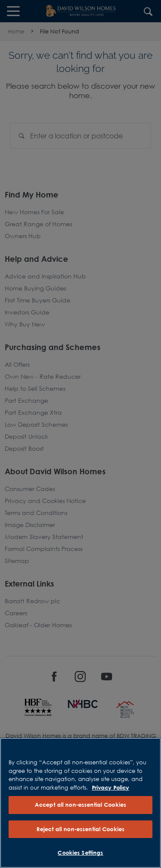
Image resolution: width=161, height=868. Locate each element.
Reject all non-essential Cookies (80, 829)
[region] (80, 803)
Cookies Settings (80, 853)
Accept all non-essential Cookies (80, 805)
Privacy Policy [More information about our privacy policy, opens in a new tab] (111, 787)
